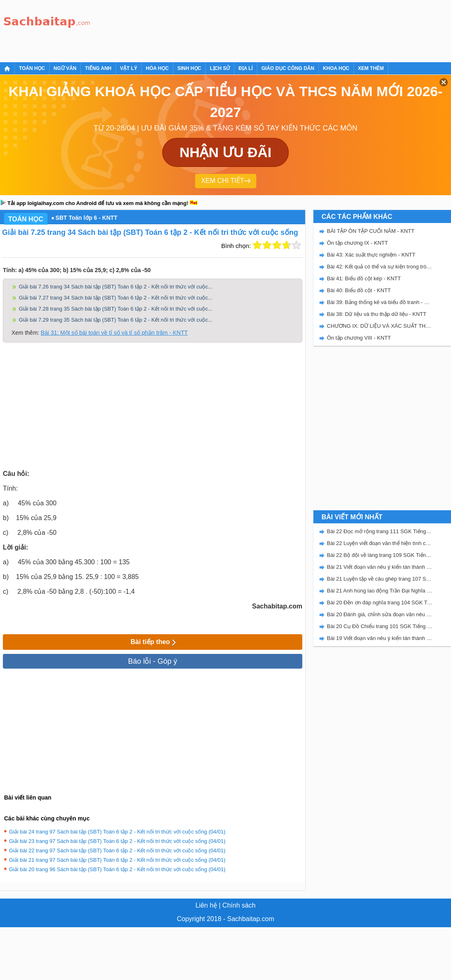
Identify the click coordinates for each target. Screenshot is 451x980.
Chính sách (239, 905)
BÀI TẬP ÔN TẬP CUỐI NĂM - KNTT (371, 231)
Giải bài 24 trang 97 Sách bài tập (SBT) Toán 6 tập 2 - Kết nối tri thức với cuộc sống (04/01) (117, 832)
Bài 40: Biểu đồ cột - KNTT (359, 290)
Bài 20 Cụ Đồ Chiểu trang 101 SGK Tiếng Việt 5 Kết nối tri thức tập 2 (380, 626)
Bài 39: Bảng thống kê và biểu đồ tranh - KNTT (380, 302)
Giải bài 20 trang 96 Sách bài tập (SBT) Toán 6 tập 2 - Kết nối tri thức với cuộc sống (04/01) (117, 869)
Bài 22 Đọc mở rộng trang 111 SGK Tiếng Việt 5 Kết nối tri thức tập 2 (380, 531)
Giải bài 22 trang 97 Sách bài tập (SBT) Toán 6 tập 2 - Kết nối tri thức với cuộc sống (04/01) (117, 850)
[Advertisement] (124, 30)
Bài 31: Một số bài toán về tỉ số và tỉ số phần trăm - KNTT (114, 333)
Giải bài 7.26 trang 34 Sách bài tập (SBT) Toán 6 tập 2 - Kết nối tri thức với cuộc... (116, 287)
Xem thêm (371, 68)
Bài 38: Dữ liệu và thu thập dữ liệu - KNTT (377, 314)
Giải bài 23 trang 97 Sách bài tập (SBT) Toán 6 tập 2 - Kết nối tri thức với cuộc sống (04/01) (117, 841)
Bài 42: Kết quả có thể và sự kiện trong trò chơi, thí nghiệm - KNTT (380, 267)
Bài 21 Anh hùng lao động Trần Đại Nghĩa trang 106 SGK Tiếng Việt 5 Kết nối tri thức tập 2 (380, 591)
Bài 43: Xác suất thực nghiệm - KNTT (371, 255)
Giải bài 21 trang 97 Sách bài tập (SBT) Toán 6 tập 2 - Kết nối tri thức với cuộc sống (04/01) (117, 860)
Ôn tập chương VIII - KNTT (359, 338)
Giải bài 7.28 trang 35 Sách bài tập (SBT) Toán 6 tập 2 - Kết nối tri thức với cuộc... (116, 309)
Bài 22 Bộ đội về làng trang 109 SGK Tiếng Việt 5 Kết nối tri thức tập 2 (380, 555)
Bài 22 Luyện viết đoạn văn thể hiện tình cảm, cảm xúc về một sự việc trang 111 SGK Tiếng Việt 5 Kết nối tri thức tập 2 (380, 543)
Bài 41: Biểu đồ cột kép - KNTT (364, 278)
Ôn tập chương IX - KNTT (357, 243)
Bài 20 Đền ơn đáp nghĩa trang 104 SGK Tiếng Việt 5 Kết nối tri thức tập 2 (380, 603)
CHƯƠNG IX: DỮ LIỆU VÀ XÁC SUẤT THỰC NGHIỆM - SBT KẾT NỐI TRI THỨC (380, 326)
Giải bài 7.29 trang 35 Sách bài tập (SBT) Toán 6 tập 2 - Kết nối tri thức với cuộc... (116, 320)
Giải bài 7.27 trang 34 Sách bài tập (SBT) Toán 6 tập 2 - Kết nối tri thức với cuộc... (116, 298)
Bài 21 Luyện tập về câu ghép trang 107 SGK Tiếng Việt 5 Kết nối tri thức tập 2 (380, 579)
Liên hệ (206, 905)
